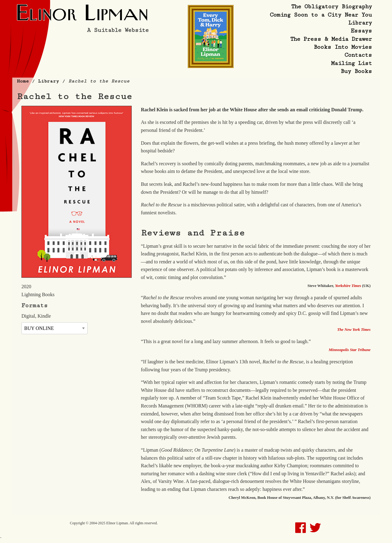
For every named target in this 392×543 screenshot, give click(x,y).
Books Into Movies (343, 47)
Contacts (358, 55)
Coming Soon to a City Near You (321, 15)
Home (23, 81)
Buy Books (356, 71)
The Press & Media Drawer (331, 39)
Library (360, 23)
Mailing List (351, 63)
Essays (361, 31)
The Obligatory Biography (332, 6)
